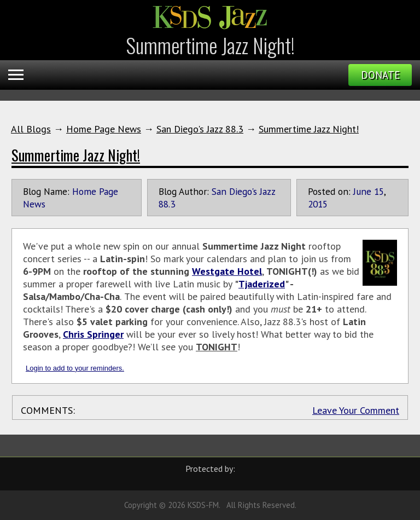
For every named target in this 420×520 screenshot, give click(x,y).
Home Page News (104, 129)
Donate (380, 75)
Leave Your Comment (356, 410)
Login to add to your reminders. (75, 368)
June (362, 191)
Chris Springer (93, 334)
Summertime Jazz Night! (309, 129)
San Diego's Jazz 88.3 (200, 129)
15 (379, 191)
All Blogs (31, 129)
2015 (318, 204)
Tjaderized (262, 284)
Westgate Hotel (227, 271)
